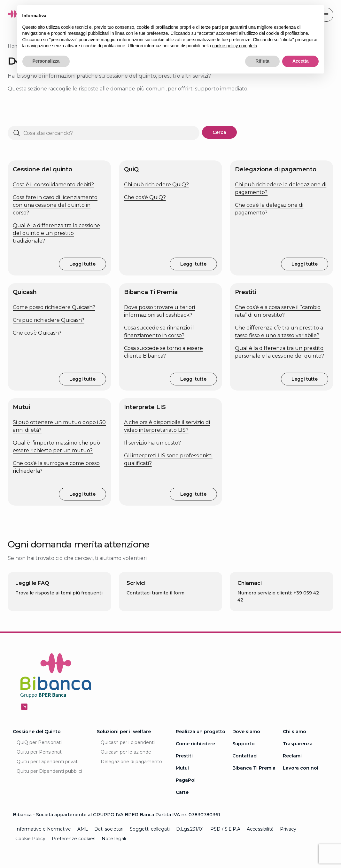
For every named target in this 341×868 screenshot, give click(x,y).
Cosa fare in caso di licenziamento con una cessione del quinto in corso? (55, 205)
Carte (182, 792)
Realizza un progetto (201, 732)
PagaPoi (186, 780)
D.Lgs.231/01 (190, 829)
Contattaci (245, 756)
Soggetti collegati (150, 829)
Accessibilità (260, 829)
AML (83, 829)
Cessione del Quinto (37, 732)
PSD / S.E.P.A (225, 829)
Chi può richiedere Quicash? (49, 320)
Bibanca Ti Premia (254, 768)
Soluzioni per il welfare (124, 732)
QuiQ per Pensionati (39, 742)
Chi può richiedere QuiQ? (156, 185)
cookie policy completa (235, 46)
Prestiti (184, 756)
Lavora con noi (301, 768)
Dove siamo (246, 732)
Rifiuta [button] (262, 61)
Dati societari (109, 829)
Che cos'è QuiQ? (145, 197)
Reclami (292, 756)
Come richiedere (195, 744)
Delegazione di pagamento (131, 762)
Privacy (288, 829)
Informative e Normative (43, 829)
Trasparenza (298, 744)
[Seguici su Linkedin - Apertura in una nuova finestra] (24, 707)
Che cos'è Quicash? (37, 333)
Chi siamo (294, 732)
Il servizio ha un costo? (152, 443)
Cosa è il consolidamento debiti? (53, 185)
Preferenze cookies (74, 839)
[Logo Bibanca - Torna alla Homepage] (56, 677)
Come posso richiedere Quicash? (54, 307)
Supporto (244, 744)
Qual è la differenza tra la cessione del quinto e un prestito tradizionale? (56, 233)
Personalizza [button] (46, 61)
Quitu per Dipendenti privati (48, 762)
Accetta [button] (301, 61)
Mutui (182, 768)
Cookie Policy (30, 839)
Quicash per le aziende (126, 752)
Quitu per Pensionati (40, 752)
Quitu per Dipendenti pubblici (49, 771)
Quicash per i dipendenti (128, 742)
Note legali (114, 839)
